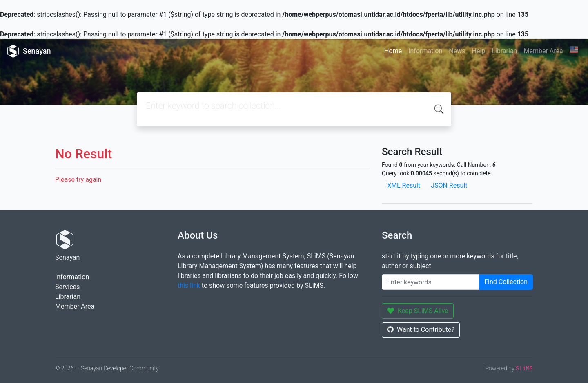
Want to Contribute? (421, 330)
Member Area (543, 51)
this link (189, 286)
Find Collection (506, 282)
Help (478, 51)
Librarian (504, 51)
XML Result (404, 185)
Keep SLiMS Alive (418, 311)
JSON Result (449, 185)
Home (393, 51)
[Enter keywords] (431, 282)
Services (67, 287)
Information (425, 51)
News (457, 51)
